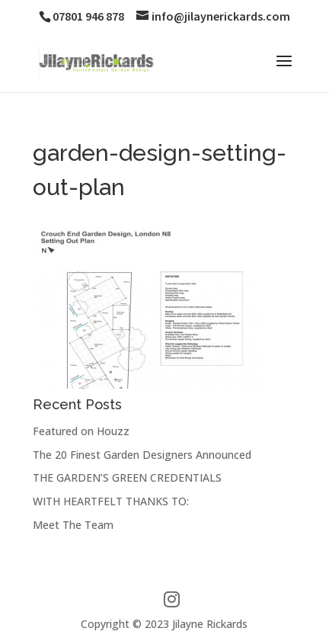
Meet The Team (73, 525)
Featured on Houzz (81, 431)
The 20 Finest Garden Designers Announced (142, 455)
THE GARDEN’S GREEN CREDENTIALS (127, 477)
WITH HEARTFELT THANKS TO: (111, 501)
